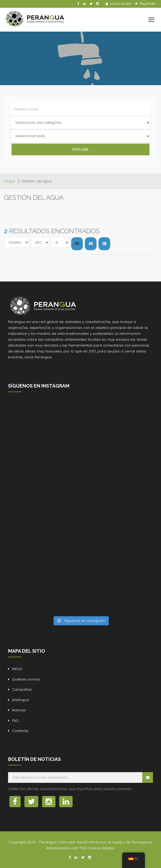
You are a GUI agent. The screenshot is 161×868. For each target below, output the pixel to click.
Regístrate (147, 4)
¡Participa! (20, 700)
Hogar (10, 181)
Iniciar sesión (120, 4)
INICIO (17, 669)
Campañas (22, 689)
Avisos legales (102, 848)
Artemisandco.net (62, 848)
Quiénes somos (26, 679)
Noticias (19, 710)
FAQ (15, 721)
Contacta (20, 731)
